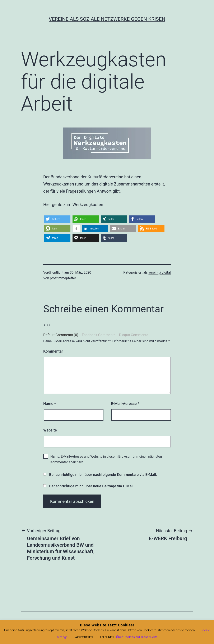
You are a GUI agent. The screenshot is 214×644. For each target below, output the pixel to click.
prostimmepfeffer (63, 278)
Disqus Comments (134, 335)
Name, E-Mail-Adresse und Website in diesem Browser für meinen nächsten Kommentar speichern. (106, 459)
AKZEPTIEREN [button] (84, 637)
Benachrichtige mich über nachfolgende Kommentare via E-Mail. (103, 475)
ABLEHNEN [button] (107, 637)
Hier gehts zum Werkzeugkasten (73, 205)
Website (50, 430)
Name (50, 404)
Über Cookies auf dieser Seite (137, 637)
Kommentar (53, 351)
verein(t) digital (160, 272)
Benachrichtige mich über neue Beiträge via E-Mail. (92, 486)
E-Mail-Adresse (125, 404)
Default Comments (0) (61, 335)
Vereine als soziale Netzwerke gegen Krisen (107, 19)
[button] (57, 219)
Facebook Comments (99, 335)
